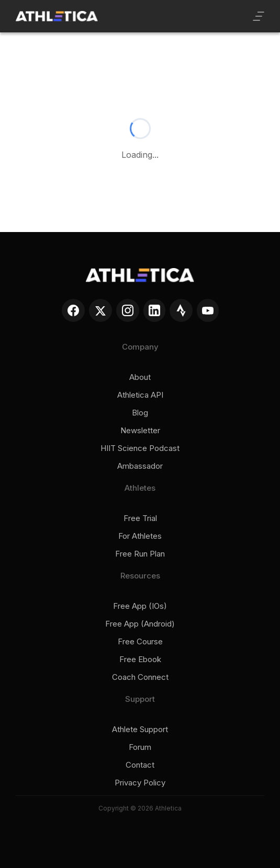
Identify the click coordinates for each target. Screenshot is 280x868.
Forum (140, 747)
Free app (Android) (140, 624)
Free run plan (140, 554)
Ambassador (140, 466)
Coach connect (140, 677)
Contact (140, 765)
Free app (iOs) (140, 606)
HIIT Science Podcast (140, 448)
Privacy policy (140, 783)
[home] (57, 16)
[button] (259, 16)
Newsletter (140, 431)
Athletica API (140, 395)
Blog (140, 413)
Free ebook (140, 659)
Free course (140, 642)
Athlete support (140, 730)
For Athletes (140, 536)
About (140, 377)
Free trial (140, 518)
